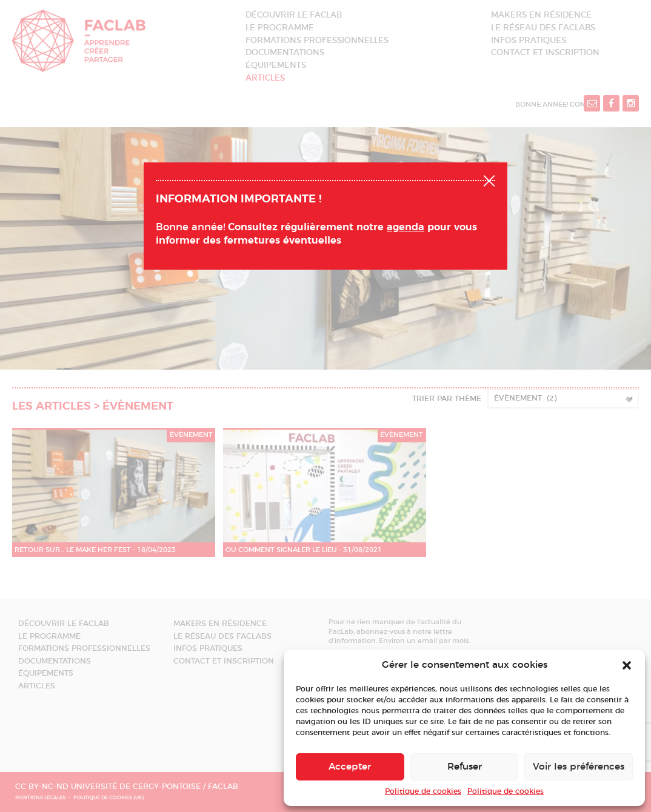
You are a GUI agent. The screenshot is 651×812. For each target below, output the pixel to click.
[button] (627, 665)
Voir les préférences (579, 767)
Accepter (350, 767)
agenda (406, 227)
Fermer (489, 179)
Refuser (465, 767)
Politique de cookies (423, 791)
